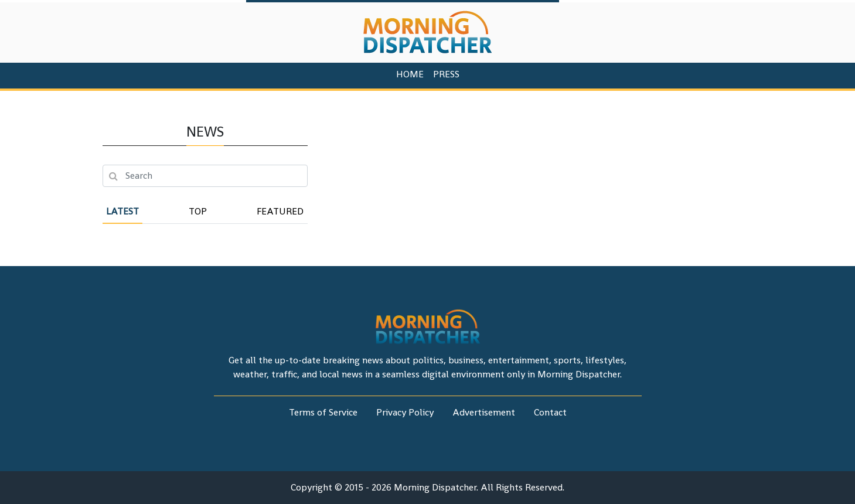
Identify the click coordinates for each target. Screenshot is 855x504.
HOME (410, 74)
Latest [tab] (122, 211)
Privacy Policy (405, 412)
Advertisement (484, 412)
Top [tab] (198, 211)
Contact (550, 412)
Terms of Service (323, 412)
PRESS (446, 74)
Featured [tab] (280, 211)
